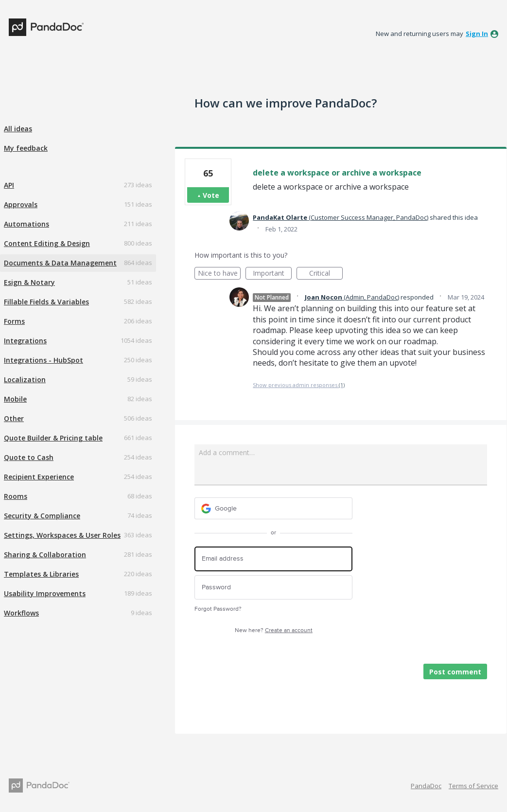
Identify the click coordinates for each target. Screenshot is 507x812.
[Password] (273, 588)
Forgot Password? (218, 609)
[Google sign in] (273, 508)
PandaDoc (426, 786)
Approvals (21, 204)
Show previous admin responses (299, 385)
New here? (274, 630)
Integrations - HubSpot (44, 360)
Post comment (455, 672)
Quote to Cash (29, 457)
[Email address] (273, 559)
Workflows (21, 613)
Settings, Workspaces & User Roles (62, 535)
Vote (211, 195)
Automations (26, 224)
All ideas (18, 129)
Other (14, 418)
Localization (25, 380)
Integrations (25, 341)
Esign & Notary (29, 282)
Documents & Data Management (60, 263)
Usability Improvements (45, 593)
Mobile (15, 399)
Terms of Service (473, 786)
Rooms (16, 496)
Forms (14, 321)
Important (272, 274)
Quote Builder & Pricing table (53, 438)
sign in (477, 34)
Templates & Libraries (41, 574)
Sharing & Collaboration (45, 555)
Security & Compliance (42, 516)
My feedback (26, 148)
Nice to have (219, 274)
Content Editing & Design (47, 243)
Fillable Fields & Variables (46, 302)
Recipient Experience (39, 477)
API (9, 185)
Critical (326, 274)
